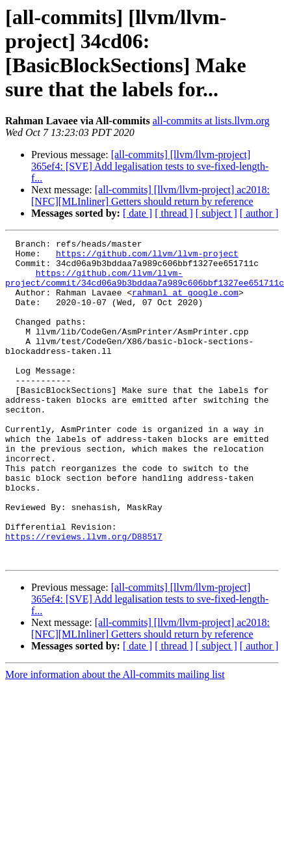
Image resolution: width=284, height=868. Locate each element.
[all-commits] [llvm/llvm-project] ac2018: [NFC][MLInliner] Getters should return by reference (150, 196)
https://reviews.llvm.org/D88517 (84, 597)
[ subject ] (216, 213)
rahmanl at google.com (185, 304)
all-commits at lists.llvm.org (211, 121)
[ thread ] (174, 213)
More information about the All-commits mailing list (115, 739)
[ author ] (259, 213)
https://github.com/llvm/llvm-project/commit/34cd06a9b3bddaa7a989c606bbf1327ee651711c (145, 286)
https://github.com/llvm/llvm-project (147, 257)
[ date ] (137, 213)
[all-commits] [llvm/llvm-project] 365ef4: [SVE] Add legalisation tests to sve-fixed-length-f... (150, 166)
